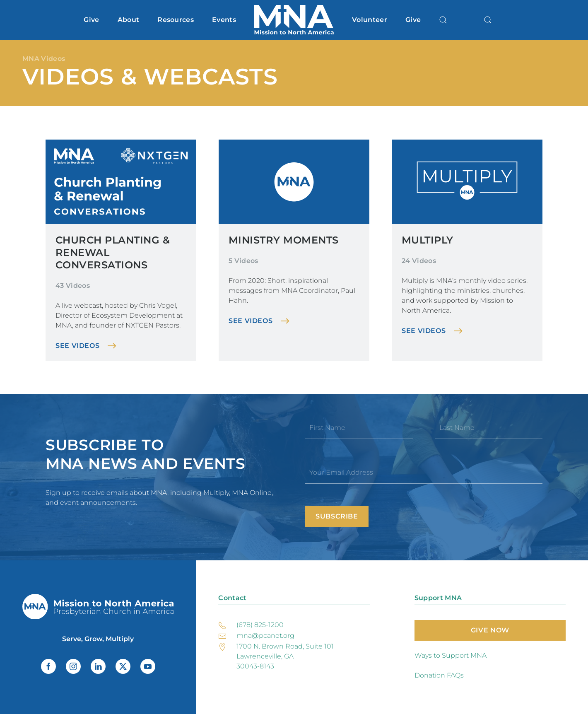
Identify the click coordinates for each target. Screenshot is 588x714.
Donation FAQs (439, 675)
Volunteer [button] (370, 20)
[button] (443, 20)
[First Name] (359, 428)
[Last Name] (489, 428)
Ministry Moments (284, 240)
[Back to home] (294, 20)
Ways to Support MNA (451, 655)
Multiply (428, 240)
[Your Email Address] (424, 473)
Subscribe (337, 516)
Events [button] (224, 20)
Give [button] (91, 20)
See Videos (77, 346)
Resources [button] (176, 20)
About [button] (129, 20)
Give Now (490, 630)
